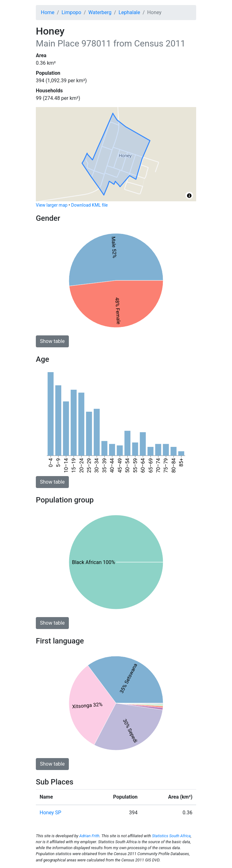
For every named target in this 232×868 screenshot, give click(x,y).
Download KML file (89, 205)
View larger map (52, 205)
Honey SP (50, 813)
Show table (52, 341)
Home (48, 12)
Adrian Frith (89, 836)
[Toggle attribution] (189, 196)
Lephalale (129, 12)
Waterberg (100, 12)
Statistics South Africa (171, 836)
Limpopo (72, 12)
